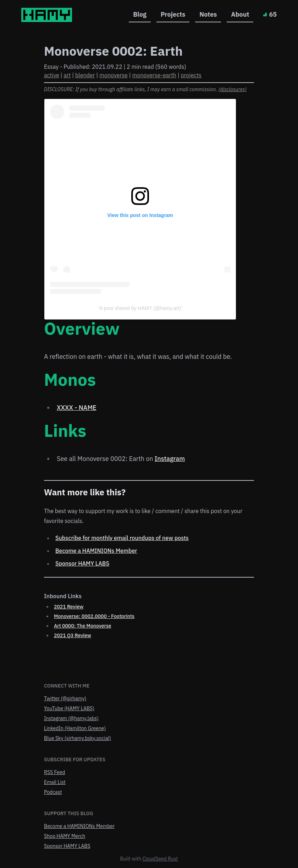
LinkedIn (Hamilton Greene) (75, 728)
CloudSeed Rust (160, 859)
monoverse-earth (154, 75)
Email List (55, 782)
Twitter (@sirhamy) (65, 699)
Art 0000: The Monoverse (83, 626)
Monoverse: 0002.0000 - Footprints (94, 616)
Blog (140, 14)
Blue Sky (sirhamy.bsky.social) (78, 738)
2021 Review (69, 607)
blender (85, 75)
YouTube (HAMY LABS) (69, 708)
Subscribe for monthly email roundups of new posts (122, 538)
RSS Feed (54, 772)
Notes (208, 14)
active (52, 75)
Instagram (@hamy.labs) (71, 718)
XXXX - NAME (77, 408)
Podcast (53, 792)
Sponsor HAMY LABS (82, 563)
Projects (173, 14)
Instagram (170, 459)
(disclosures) (233, 89)
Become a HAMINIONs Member (96, 551)
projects (191, 75)
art (67, 75)
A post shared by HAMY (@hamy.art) (140, 308)
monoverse (114, 75)
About (240, 14)
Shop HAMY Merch (65, 836)
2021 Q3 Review (73, 635)
